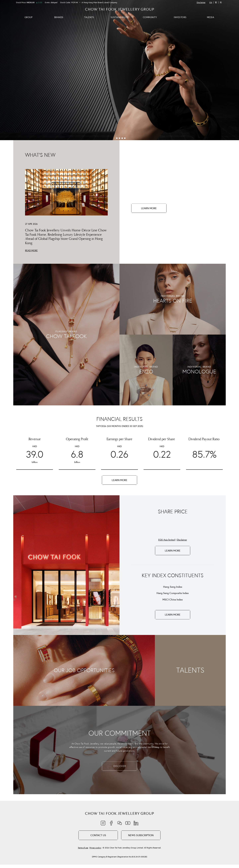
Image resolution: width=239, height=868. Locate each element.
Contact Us (98, 835)
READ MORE (31, 250)
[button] (114, 138)
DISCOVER (120, 766)
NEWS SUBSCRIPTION (141, 835)
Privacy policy (95, 848)
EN (211, 2)
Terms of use (83, 848)
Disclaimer (201, 2)
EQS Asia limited (167, 540)
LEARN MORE (149, 208)
